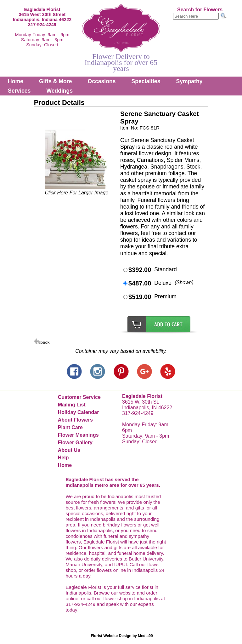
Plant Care (70, 427)
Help (63, 458)
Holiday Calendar (79, 412)
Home (16, 81)
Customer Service (79, 397)
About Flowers (75, 420)
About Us (69, 450)
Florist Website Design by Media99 (122, 636)
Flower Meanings (78, 435)
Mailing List (72, 405)
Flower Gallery (75, 443)
